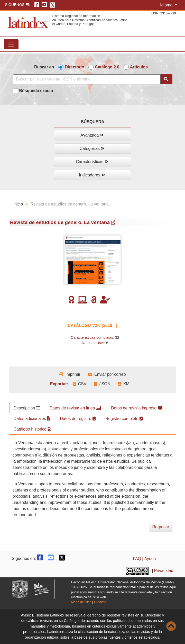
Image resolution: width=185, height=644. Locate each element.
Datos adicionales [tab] (32, 419)
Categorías (92, 149)
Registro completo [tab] (124, 419)
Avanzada (92, 135)
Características (92, 162)
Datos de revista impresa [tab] (137, 408)
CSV (80, 384)
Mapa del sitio (81, 602)
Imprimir (70, 374)
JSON (102, 384)
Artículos (139, 67)
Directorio (75, 67)
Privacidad (164, 571)
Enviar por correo (107, 374)
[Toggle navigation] (11, 44)
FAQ (137, 559)
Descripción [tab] (27, 408)
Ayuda (150, 559)
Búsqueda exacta (36, 91)
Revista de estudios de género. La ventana (63, 222)
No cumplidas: (93, 343)
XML (125, 384)
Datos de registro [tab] (78, 419)
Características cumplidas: (92, 337)
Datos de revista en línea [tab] (75, 408)
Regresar (161, 527)
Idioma (167, 5)
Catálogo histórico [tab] (32, 429)
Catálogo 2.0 (107, 67)
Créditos (100, 602)
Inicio (18, 204)
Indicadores (92, 175)
